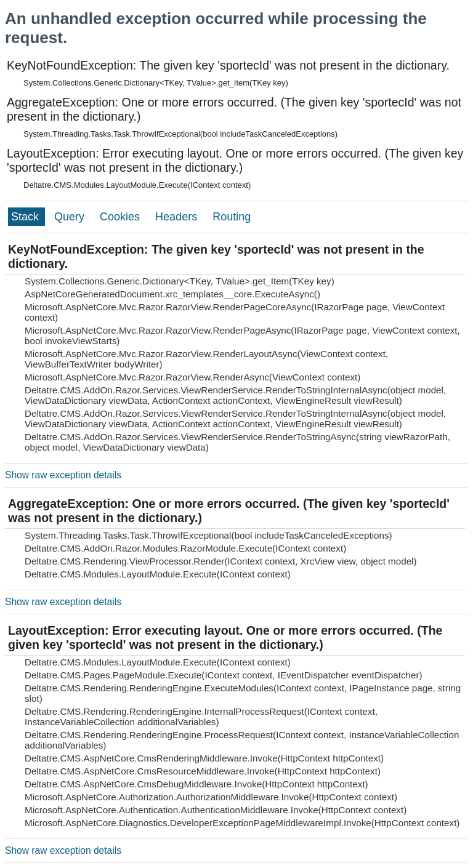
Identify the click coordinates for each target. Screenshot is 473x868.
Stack (26, 217)
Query (71, 217)
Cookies (121, 217)
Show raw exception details (63, 475)
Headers (178, 217)
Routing (232, 217)
